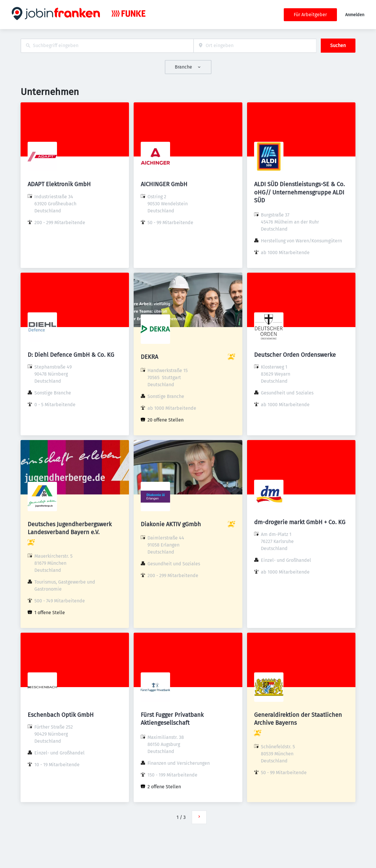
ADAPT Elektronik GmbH (59, 184)
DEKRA (149, 357)
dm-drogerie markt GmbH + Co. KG (300, 522)
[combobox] (107, 46)
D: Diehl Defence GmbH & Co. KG (71, 355)
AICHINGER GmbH (164, 184)
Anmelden (355, 15)
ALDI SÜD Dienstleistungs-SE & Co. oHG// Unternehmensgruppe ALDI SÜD (299, 192)
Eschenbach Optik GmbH (61, 715)
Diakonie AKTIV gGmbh (171, 524)
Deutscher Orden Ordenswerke (295, 355)
